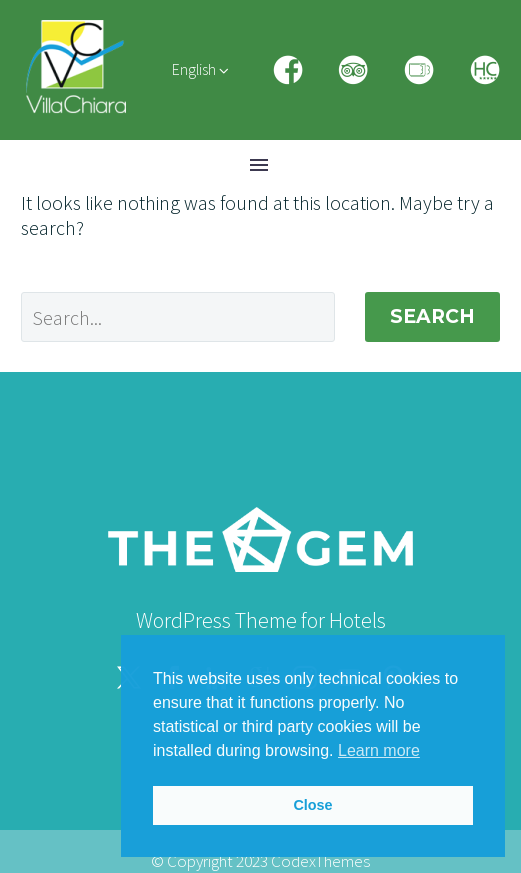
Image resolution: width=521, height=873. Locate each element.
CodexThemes (320, 861)
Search (432, 316)
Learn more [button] (379, 750)
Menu (259, 165)
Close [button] (312, 805)
